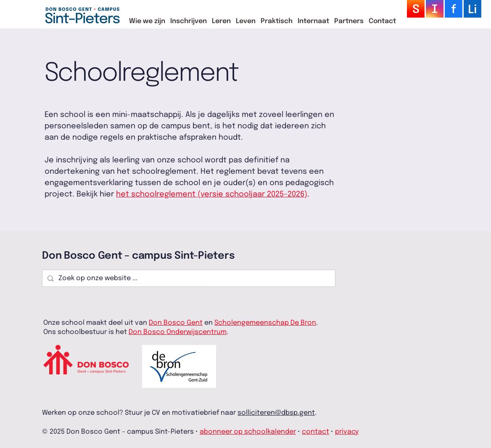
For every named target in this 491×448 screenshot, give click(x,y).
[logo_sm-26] (454, 9)
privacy (347, 432)
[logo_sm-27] (435, 9)
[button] (147, 21)
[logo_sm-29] (473, 9)
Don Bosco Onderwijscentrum (178, 332)
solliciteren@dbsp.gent (276, 413)
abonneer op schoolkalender (248, 432)
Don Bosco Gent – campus (108, 256)
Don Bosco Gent (176, 323)
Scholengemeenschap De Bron (265, 323)
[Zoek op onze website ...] (188, 278)
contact (315, 432)
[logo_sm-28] (416, 9)
